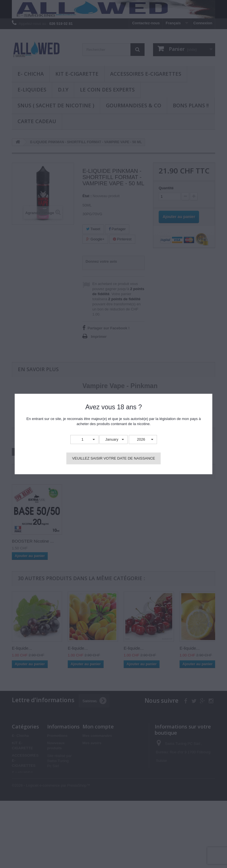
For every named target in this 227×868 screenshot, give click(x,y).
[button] (84, 440)
